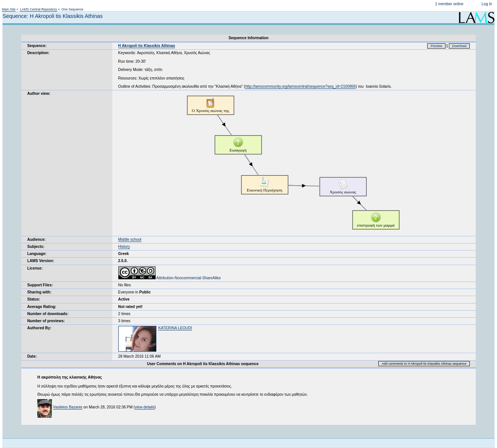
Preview (436, 46)
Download (460, 46)
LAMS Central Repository (38, 9)
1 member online (449, 4)
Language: (37, 254)
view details (145, 407)
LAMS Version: (41, 261)
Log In (487, 4)
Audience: (36, 239)
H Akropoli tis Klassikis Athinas (147, 46)
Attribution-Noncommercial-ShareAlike (170, 278)
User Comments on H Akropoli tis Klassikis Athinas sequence (203, 364)
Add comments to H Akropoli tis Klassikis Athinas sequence (424, 364)
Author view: (39, 94)
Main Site (9, 9)
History (124, 247)
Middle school (130, 239)
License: (35, 268)
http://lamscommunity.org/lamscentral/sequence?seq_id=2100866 (300, 86)
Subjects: (36, 247)
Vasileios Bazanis (68, 407)
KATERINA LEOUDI (175, 328)
